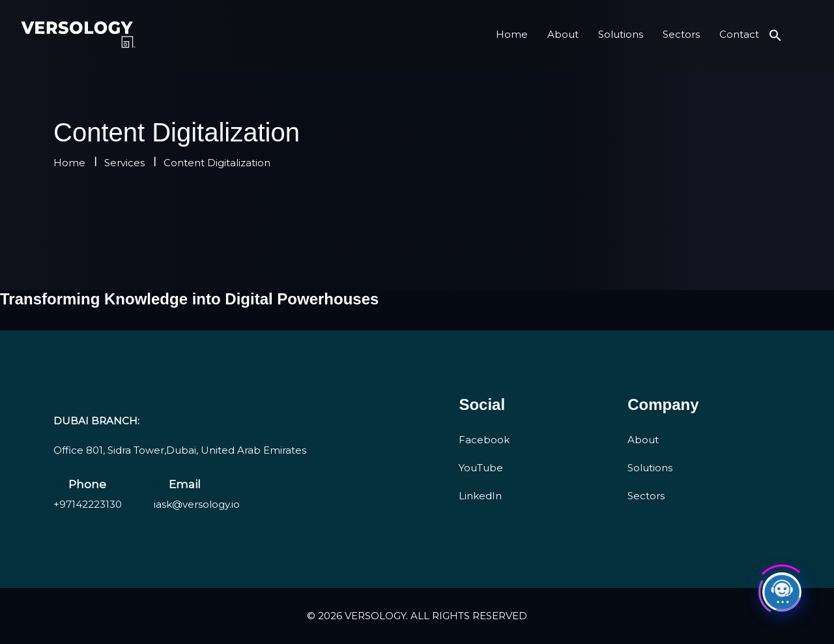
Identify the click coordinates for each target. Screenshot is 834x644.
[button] (775, 34)
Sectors (681, 34)
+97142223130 (88, 504)
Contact (739, 34)
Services (124, 163)
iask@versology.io (197, 504)
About (563, 34)
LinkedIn (480, 496)
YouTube (481, 468)
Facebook (484, 440)
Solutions (621, 34)
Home (512, 34)
